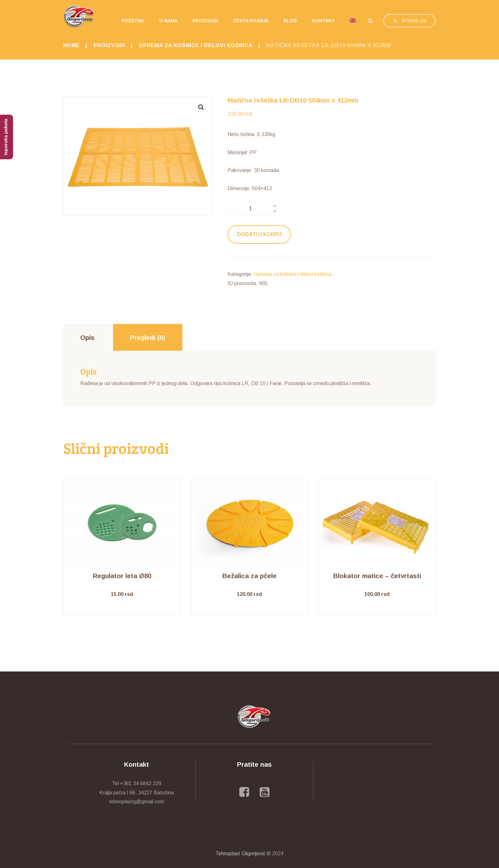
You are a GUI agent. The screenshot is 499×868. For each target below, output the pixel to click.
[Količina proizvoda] (256, 209)
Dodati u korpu (259, 234)
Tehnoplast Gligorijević (240, 854)
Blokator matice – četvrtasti (377, 576)
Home (72, 45)
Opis (87, 337)
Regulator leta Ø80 (122, 576)
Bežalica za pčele (250, 576)
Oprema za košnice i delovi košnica (196, 45)
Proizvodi (109, 45)
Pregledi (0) (148, 337)
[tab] (88, 337)
